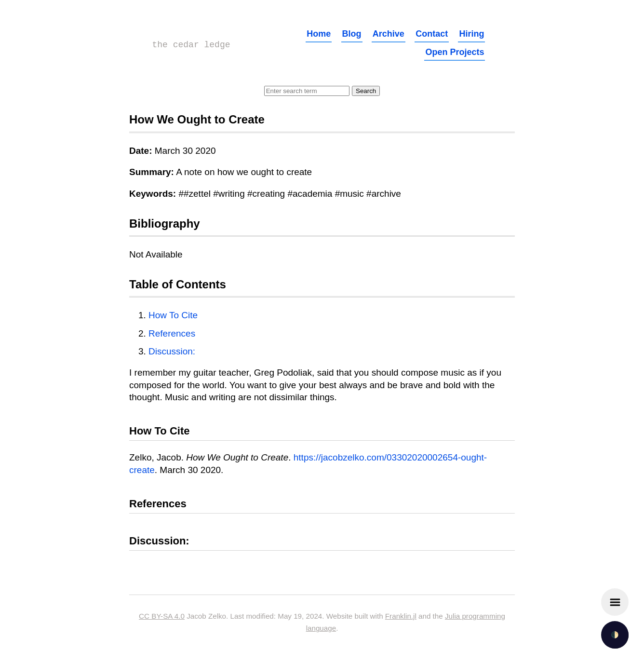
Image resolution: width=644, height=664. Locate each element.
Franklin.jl (401, 616)
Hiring (471, 34)
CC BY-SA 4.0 (162, 616)
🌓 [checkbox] (615, 635)
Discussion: (172, 351)
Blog (352, 34)
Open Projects (455, 52)
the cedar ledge (191, 45)
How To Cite (173, 315)
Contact (432, 34)
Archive (389, 34)
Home (319, 34)
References (172, 333)
